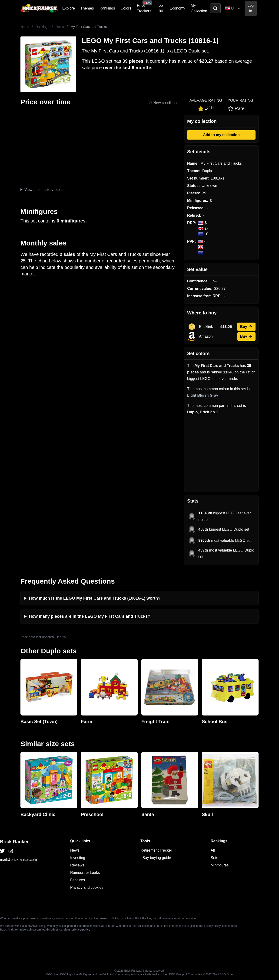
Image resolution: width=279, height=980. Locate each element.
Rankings (107, 8)
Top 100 (160, 8)
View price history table (43, 190)
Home (25, 27)
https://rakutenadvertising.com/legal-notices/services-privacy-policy (45, 930)
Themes (87, 8)
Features (78, 880)
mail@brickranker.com (18, 860)
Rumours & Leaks (85, 873)
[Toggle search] (215, 8)
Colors (126, 8)
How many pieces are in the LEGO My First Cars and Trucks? (90, 616)
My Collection (199, 8)
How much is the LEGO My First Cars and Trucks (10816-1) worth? (95, 598)
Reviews (77, 865)
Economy (178, 8)
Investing (78, 858)
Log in (251, 8)
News (75, 850)
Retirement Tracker (156, 850)
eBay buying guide (156, 858)
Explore (69, 8)
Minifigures (220, 865)
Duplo (60, 27)
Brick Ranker (14, 842)
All (213, 850)
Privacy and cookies (87, 887)
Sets (214, 858)
